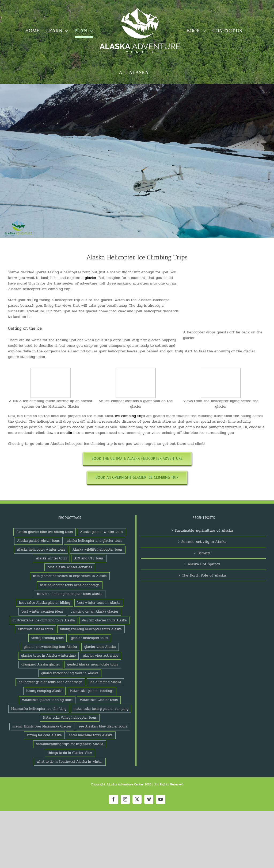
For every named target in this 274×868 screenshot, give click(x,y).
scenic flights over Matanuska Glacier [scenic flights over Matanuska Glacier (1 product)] (42, 726)
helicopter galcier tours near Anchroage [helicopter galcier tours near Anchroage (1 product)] (50, 682)
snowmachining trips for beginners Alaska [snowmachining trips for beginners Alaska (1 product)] (70, 744)
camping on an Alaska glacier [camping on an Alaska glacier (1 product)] (94, 612)
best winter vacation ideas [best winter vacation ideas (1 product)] (42, 612)
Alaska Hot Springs (204, 564)
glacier (91, 278)
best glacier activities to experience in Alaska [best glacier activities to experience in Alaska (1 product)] (70, 576)
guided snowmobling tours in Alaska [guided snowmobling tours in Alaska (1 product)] (70, 673)
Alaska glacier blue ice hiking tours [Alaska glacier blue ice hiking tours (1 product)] (45, 532)
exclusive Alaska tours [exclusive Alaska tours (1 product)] (35, 629)
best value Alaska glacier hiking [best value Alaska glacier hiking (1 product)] (45, 603)
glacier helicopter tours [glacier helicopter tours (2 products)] (90, 638)
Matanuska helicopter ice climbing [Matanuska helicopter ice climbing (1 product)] (39, 709)
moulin (66, 433)
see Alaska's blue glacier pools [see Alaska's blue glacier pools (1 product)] (103, 726)
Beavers (204, 553)
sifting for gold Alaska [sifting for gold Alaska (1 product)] (44, 735)
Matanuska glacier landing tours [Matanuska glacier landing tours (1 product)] (47, 700)
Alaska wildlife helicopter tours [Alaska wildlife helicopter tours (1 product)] (98, 550)
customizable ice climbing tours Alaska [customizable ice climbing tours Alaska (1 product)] (44, 620)
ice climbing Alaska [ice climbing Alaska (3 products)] (105, 682)
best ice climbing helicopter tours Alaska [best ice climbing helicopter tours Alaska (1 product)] (70, 594)
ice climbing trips (130, 416)
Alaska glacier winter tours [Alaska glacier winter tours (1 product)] (102, 532)
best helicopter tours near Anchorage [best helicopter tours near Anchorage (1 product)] (70, 585)
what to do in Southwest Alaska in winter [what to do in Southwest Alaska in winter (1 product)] (70, 762)
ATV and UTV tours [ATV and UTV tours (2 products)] (89, 558)
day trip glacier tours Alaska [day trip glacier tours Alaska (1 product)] (104, 620)
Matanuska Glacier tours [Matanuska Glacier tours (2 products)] (99, 700)
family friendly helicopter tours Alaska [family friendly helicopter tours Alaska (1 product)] (91, 629)
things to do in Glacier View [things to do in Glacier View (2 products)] (70, 753)
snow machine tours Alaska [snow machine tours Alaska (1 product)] (91, 735)
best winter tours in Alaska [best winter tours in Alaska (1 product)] (99, 603)
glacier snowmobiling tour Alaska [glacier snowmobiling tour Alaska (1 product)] (50, 647)
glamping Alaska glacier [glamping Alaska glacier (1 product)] (41, 664)
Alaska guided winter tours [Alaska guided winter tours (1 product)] (38, 541)
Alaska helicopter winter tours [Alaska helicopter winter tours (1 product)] (41, 550)
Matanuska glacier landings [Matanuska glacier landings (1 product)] (92, 691)
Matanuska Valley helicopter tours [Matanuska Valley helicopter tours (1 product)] (70, 718)
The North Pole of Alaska (204, 575)
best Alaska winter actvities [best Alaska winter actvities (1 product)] (70, 567)
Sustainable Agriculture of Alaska (204, 530)
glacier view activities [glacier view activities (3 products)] (101, 656)
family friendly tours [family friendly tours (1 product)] (47, 638)
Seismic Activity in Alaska (204, 542)
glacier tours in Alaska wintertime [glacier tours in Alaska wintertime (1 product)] (48, 656)
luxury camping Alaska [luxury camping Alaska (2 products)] (44, 691)
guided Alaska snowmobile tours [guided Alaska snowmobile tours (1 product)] (93, 664)
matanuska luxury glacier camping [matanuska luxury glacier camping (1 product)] (101, 709)
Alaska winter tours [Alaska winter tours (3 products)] (51, 558)
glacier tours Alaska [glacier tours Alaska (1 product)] (100, 647)
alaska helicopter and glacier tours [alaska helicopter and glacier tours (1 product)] (95, 541)
